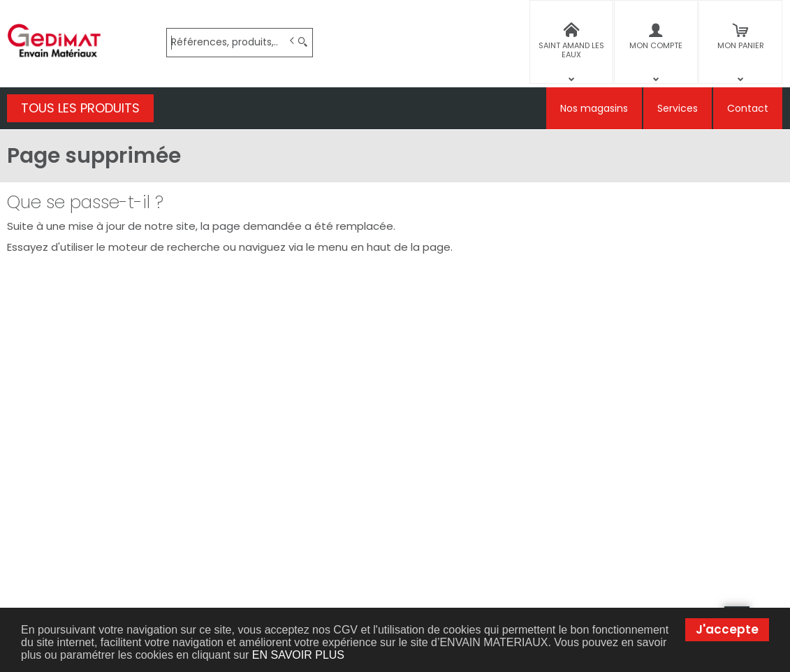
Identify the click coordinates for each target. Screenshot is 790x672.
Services (678, 108)
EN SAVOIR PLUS (298, 655)
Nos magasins (594, 108)
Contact (748, 108)
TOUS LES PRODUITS (80, 108)
